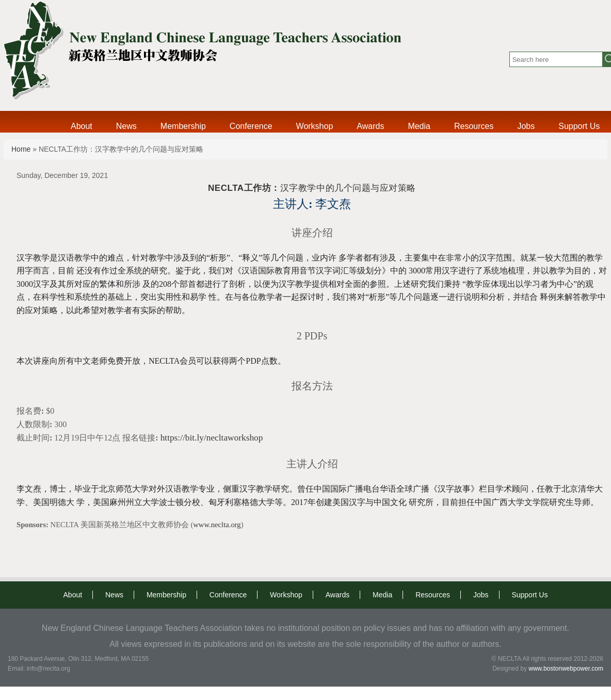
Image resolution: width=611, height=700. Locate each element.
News (126, 126)
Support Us (579, 126)
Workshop (315, 126)
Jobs (526, 126)
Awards (370, 126)
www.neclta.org (217, 525)
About (82, 126)
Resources (474, 126)
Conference (251, 126)
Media (419, 126)
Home (21, 149)
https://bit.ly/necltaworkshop (212, 438)
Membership (183, 126)
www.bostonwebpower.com (566, 669)
